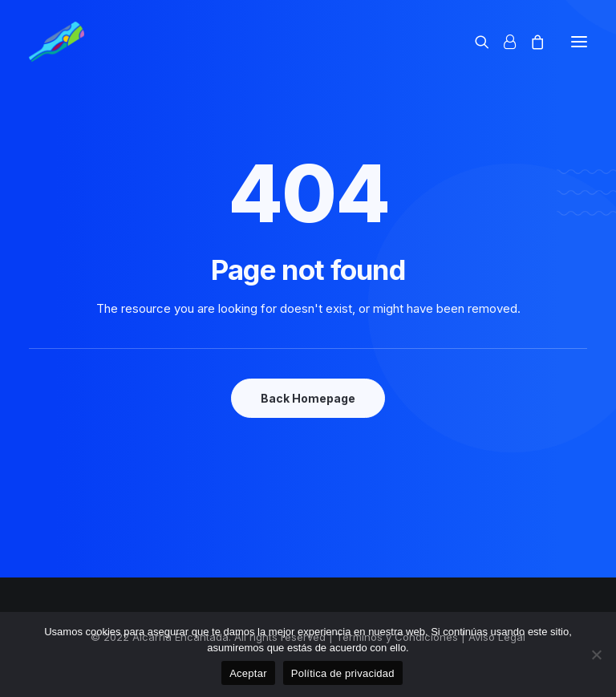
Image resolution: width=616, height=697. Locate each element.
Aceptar (248, 673)
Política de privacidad (343, 673)
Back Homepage (308, 398)
